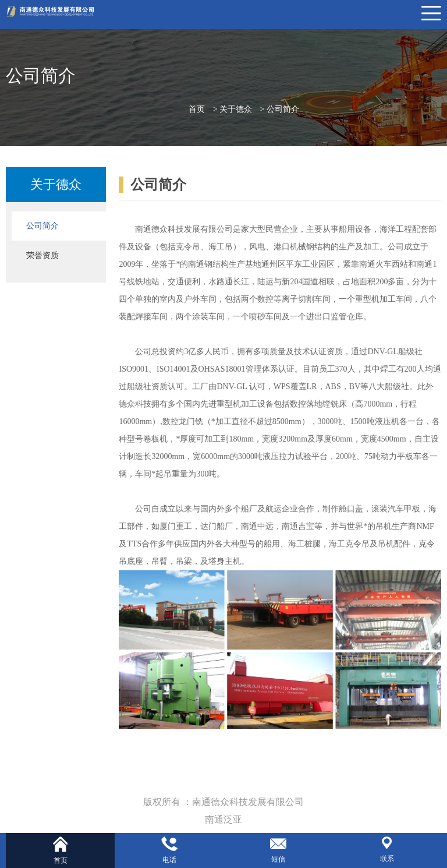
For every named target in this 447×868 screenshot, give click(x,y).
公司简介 (283, 109)
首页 (197, 109)
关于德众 (236, 109)
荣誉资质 (42, 255)
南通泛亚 (223, 819)
